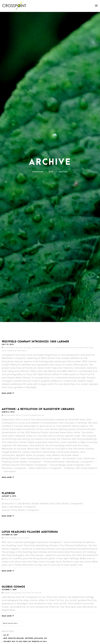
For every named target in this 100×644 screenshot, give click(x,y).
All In (6, 635)
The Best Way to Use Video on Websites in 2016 (25, 642)
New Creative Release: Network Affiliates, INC (25, 638)
